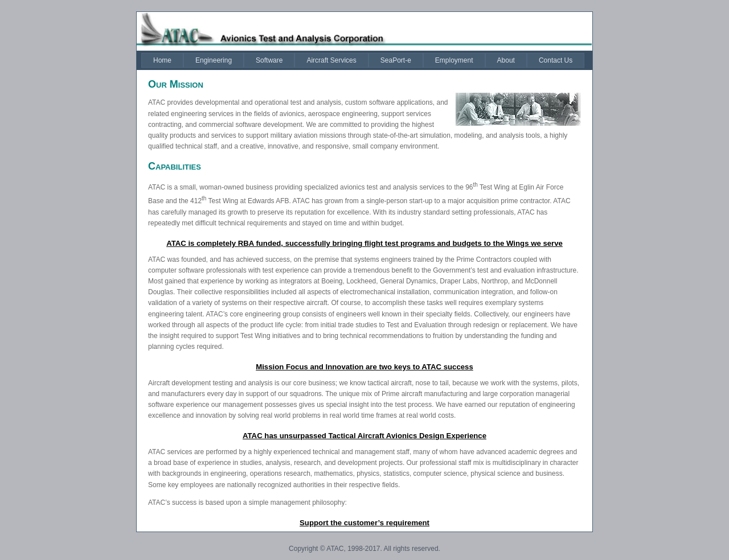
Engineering (214, 60)
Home (162, 60)
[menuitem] (162, 60)
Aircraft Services (331, 60)
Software (269, 60)
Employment (454, 60)
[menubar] (363, 60)
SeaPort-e (396, 60)
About (506, 60)
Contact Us (556, 60)
